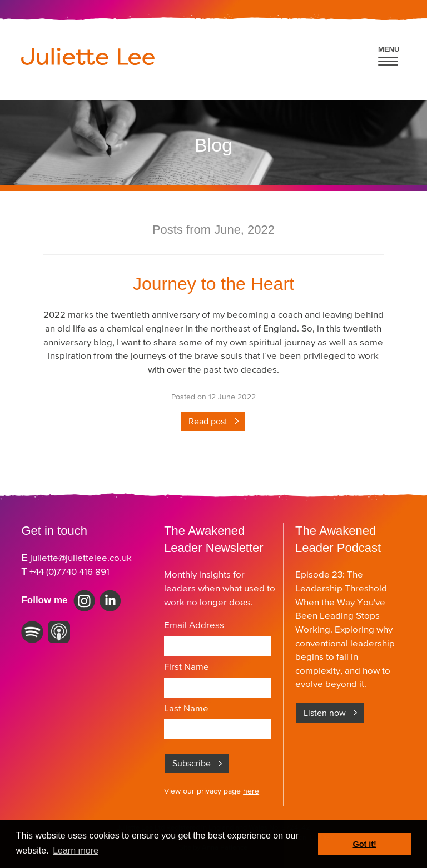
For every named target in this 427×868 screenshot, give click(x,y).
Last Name (186, 708)
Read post (208, 421)
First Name (187, 666)
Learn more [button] (76, 851)
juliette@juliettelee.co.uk (81, 558)
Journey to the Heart (213, 284)
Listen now (325, 713)
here (251, 791)
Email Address (194, 625)
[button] (389, 54)
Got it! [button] (365, 844)
